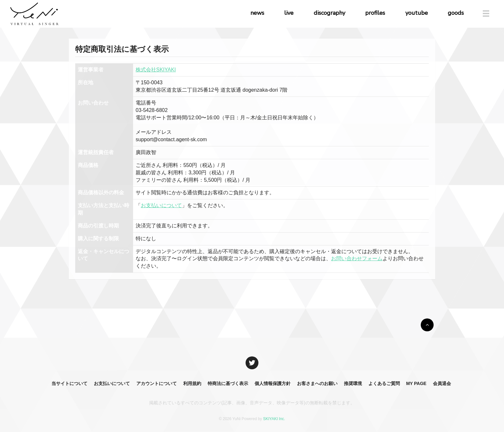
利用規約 (192, 383)
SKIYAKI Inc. (274, 419)
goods (456, 13)
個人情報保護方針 (273, 383)
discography (329, 13)
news (257, 13)
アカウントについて (157, 383)
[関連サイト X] (252, 363)
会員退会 (442, 383)
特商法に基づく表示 (228, 383)
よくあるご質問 (384, 383)
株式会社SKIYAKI (156, 70)
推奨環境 (353, 383)
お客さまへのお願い (317, 383)
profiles (375, 13)
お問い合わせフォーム (357, 258)
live (289, 13)
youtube (417, 13)
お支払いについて (161, 205)
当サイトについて (69, 383)
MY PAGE (416, 383)
